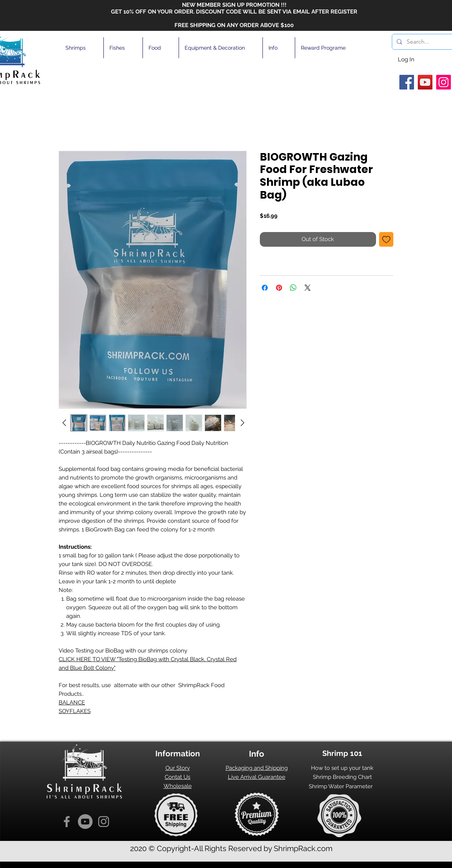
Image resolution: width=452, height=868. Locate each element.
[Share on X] (308, 288)
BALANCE (72, 703)
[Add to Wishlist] (386, 239)
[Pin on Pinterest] (279, 288)
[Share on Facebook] (265, 288)
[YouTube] (425, 82)
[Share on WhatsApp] (293, 288)
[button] (82, 48)
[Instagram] (444, 82)
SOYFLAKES (75, 711)
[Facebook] (407, 82)
